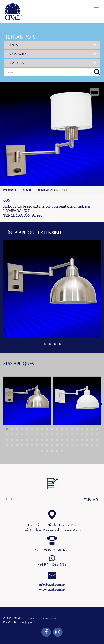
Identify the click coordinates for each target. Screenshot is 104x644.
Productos (10, 190)
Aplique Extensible (47, 190)
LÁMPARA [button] (52, 63)
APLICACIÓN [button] (52, 54)
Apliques (26, 190)
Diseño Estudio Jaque (18, 623)
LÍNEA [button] (52, 45)
